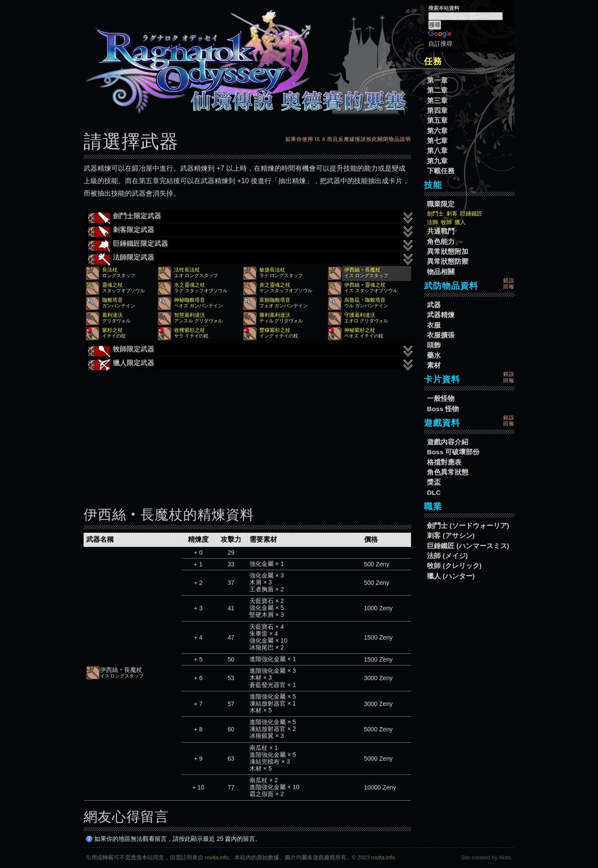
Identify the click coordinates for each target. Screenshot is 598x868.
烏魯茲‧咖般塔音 (365, 300)
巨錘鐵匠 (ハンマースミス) (468, 546)
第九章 (437, 161)
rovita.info (217, 857)
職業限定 (441, 204)
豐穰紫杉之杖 (275, 330)
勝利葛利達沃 (275, 315)
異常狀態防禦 (448, 261)
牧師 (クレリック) (454, 566)
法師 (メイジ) (447, 556)
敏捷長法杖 (272, 270)
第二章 (437, 90)
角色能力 (441, 242)
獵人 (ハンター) (451, 576)
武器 (434, 305)
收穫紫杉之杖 (190, 330)
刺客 (452, 214)
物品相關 (441, 272)
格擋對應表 (444, 462)
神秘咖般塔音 (190, 300)
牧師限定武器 (251, 350)
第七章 (437, 141)
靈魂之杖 (112, 285)
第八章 (437, 151)
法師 (433, 222)
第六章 (437, 131)
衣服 (434, 325)
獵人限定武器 (251, 364)
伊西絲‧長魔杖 (362, 270)
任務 (433, 61)
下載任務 (441, 171)
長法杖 (110, 270)
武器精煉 (441, 315)
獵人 (460, 222)
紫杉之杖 (112, 330)
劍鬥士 (435, 214)
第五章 (437, 120)
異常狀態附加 (448, 251)
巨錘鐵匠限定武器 (251, 244)
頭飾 (434, 345)
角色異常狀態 (448, 472)
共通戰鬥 (441, 231)
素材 (434, 365)
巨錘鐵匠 (471, 214)
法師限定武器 (251, 258)
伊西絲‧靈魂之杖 (365, 285)
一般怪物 (441, 398)
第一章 (437, 80)
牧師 (446, 222)
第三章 (437, 101)
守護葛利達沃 (360, 315)
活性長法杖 (187, 270)
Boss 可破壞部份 (453, 452)
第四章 (437, 111)
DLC (434, 492)
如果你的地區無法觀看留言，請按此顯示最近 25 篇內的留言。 (174, 839)
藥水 (434, 355)
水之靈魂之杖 (190, 285)
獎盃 (434, 482)
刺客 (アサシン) (451, 535)
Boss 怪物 (443, 409)
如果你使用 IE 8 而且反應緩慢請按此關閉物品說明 (348, 139)
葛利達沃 (112, 315)
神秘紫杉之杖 (360, 330)
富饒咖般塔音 (275, 300)
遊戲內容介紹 (448, 442)
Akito (505, 857)
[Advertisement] (247, 432)
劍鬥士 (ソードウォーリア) (468, 526)
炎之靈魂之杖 (275, 285)
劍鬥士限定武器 (251, 217)
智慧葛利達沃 (190, 315)
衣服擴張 (441, 335)
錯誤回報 (509, 284)
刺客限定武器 (251, 231)
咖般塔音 (112, 300)
